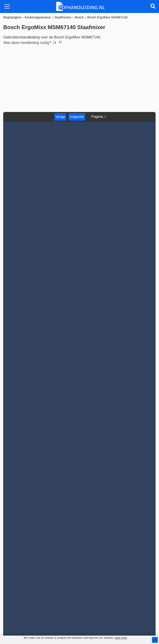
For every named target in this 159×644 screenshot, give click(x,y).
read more (121, 638)
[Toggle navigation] (7, 6)
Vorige (60, 117)
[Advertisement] (79, 78)
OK (155, 640)
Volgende (77, 117)
